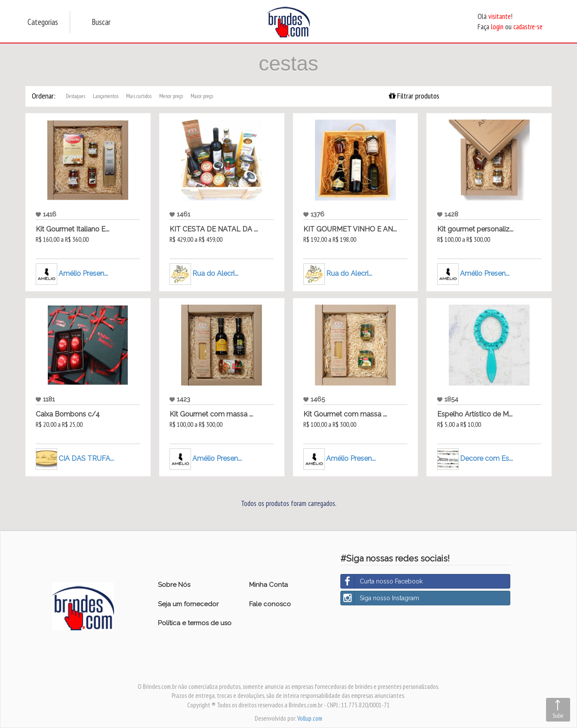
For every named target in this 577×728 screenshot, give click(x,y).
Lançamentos (106, 96)
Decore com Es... (486, 458)
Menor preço (171, 96)
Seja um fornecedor (188, 604)
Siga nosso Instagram (380, 598)
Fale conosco (270, 604)
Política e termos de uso (195, 623)
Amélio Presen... (83, 273)
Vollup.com (310, 718)
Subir (558, 716)
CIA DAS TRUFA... (86, 458)
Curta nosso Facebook (382, 581)
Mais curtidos (139, 96)
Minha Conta (268, 585)
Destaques (76, 96)
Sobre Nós (174, 585)
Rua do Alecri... (215, 273)
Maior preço (202, 96)
